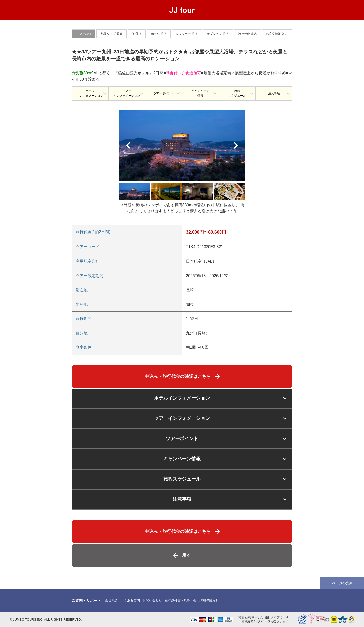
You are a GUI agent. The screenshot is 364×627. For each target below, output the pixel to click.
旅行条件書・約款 (178, 600)
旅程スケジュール (237, 93)
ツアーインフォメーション (127, 93)
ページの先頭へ (344, 583)
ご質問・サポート (86, 600)
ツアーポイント (164, 93)
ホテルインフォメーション (90, 93)
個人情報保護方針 (206, 600)
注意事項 (274, 93)
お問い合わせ (152, 600)
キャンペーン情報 (200, 93)
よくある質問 (130, 600)
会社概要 (111, 600)
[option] (182, 146)
